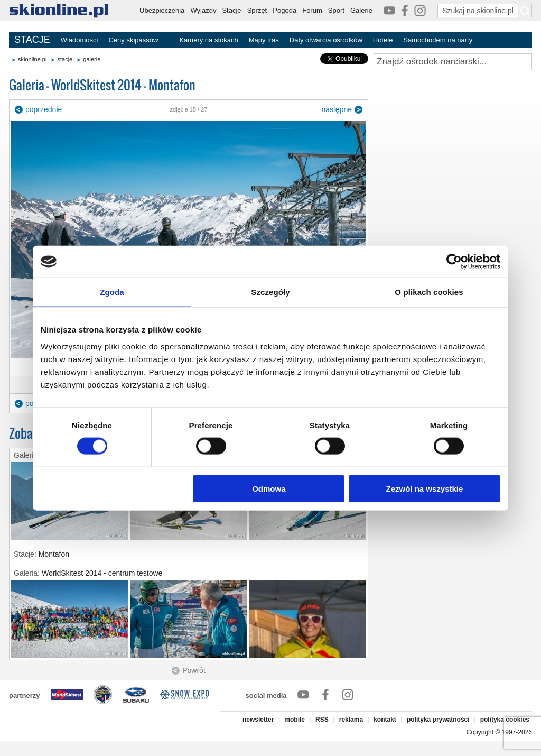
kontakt (385, 720)
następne (337, 109)
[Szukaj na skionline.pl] (525, 11)
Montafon (54, 554)
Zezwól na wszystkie (425, 488)
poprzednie (44, 109)
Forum (312, 10)
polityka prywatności (438, 720)
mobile (295, 720)
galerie (92, 59)
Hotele (383, 40)
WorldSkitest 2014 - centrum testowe (102, 573)
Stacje (231, 10)
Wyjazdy (203, 10)
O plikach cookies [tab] (429, 292)
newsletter (258, 720)
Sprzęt (257, 10)
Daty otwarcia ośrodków (326, 40)
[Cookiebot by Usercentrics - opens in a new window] (454, 262)
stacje (65, 59)
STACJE (32, 40)
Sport (336, 10)
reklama (351, 720)
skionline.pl (32, 59)
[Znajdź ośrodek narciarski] (453, 62)
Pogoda (285, 10)
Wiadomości (80, 40)
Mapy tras (264, 40)
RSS (322, 720)
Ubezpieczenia (162, 10)
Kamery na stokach (208, 40)
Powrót (194, 670)
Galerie (361, 10)
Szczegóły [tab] (270, 292)
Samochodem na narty (438, 40)
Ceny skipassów (133, 40)
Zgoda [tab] (112, 292)
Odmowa (269, 488)
